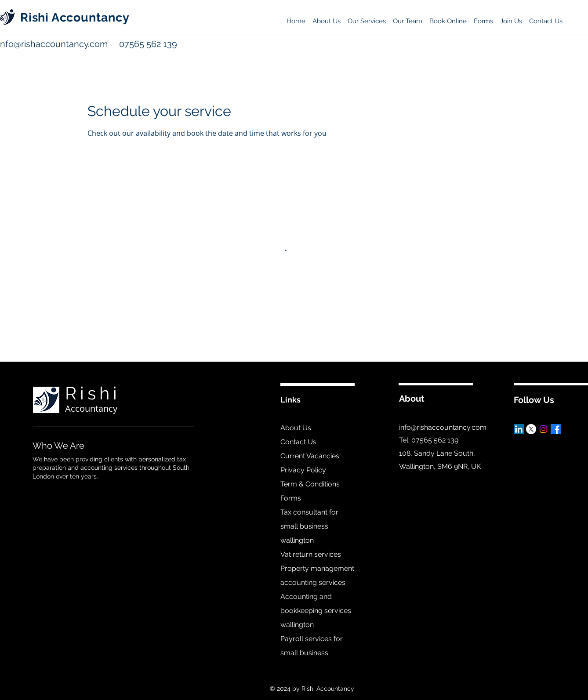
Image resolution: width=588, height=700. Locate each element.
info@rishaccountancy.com (443, 427)
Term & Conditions (310, 484)
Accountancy (91, 408)
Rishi (93, 393)
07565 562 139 (138, 44)
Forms (291, 498)
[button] (367, 17)
